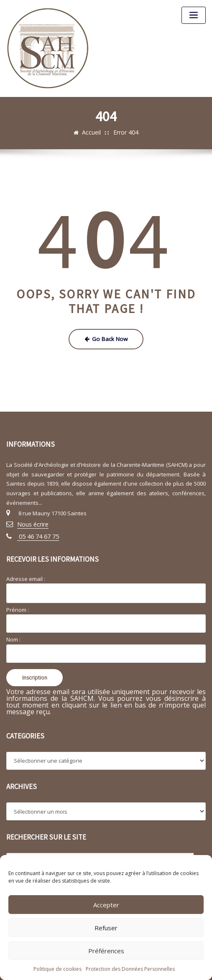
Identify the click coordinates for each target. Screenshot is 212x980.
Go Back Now (106, 338)
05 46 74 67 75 (35, 532)
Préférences (106, 951)
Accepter (106, 905)
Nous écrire (32, 522)
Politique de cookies (57, 969)
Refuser (106, 928)
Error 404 (125, 132)
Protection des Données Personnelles (130, 969)
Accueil (93, 132)
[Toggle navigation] (194, 15)
